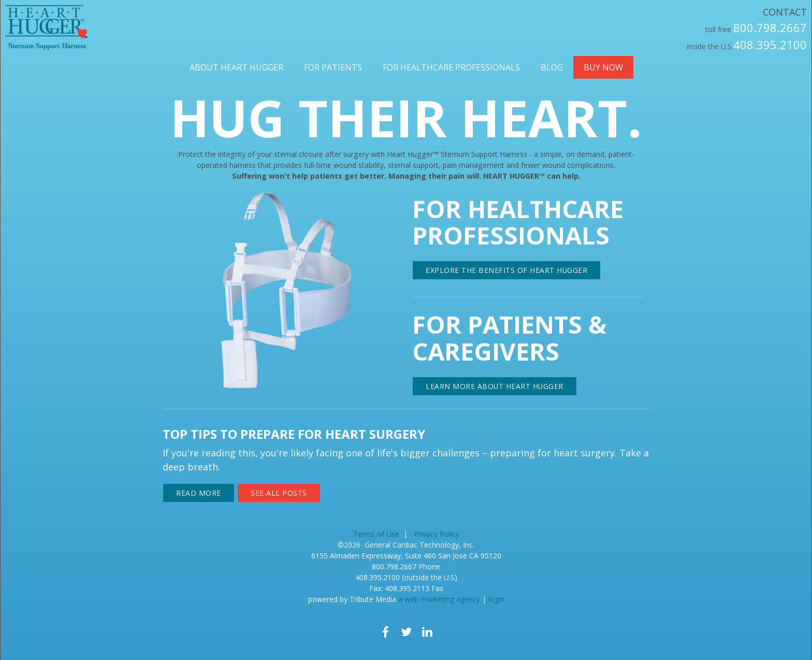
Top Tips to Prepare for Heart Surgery (294, 434)
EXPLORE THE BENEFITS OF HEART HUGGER (506, 270)
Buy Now (603, 67)
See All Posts (279, 493)
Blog (552, 67)
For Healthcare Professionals (451, 67)
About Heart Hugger (236, 67)
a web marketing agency (439, 599)
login (496, 599)
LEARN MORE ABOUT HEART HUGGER (495, 386)
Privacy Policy (437, 534)
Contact (785, 12)
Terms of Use (376, 534)
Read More (199, 493)
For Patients (333, 67)
